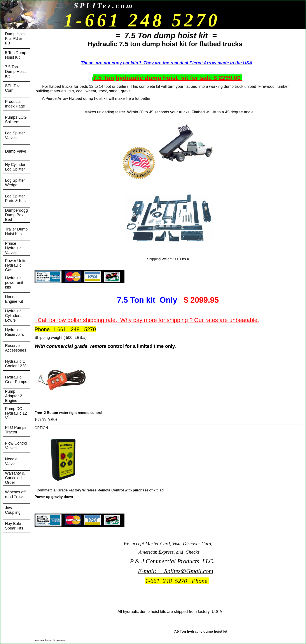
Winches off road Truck (15, 494)
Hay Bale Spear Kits (14, 526)
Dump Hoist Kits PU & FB (15, 39)
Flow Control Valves (16, 446)
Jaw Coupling (13, 510)
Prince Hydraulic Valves (13, 248)
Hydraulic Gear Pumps (16, 379)
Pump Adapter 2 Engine (14, 396)
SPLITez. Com (13, 88)
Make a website (42, 640)
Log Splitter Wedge (15, 183)
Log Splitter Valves (15, 135)
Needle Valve (11, 461)
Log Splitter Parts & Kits (15, 198)
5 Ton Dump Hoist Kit (16, 55)
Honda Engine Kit (14, 299)
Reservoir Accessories (16, 348)
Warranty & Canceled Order (15, 478)
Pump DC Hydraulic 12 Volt (16, 413)
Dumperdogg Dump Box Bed (16, 215)
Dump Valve (16, 151)
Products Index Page (15, 104)
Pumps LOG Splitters (16, 120)
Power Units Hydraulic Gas (16, 265)
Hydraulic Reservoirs (14, 332)
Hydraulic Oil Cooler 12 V (16, 364)
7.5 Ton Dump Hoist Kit (15, 72)
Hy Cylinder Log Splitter (15, 167)
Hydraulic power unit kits (14, 283)
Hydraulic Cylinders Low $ (13, 316)
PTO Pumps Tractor (16, 430)
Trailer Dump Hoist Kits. (16, 231)
